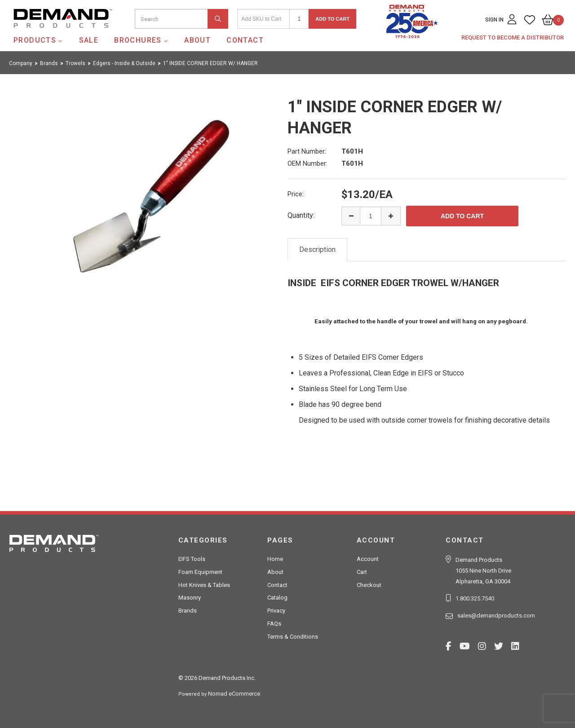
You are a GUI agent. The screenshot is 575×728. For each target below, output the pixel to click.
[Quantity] (299, 19)
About (197, 40)
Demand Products (42, 35)
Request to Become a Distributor (513, 38)
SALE (89, 40)
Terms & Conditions (293, 637)
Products (35, 40)
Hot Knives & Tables (204, 585)
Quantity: (301, 215)
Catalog (277, 598)
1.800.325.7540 (475, 598)
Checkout (369, 585)
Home (275, 559)
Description (317, 249)
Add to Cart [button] (332, 19)
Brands (188, 611)
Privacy (276, 611)
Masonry (190, 598)
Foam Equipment (200, 572)
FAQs (274, 624)
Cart (362, 572)
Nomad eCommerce (234, 694)
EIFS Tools (192, 559)
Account (368, 559)
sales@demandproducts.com (496, 615)
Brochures (138, 40)
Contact (245, 40)
